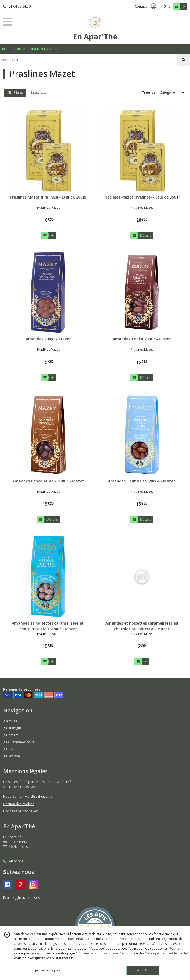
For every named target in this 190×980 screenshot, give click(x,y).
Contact (141, 6)
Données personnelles (20, 811)
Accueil (10, 721)
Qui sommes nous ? (20, 742)
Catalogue (12, 728)
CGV (8, 749)
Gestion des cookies (19, 804)
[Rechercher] (184, 60)
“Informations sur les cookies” (98, 953)
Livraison (12, 756)
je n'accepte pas (48, 970)
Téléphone (13, 861)
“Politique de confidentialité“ (167, 953)
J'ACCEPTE (143, 970)
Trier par (150, 93)
